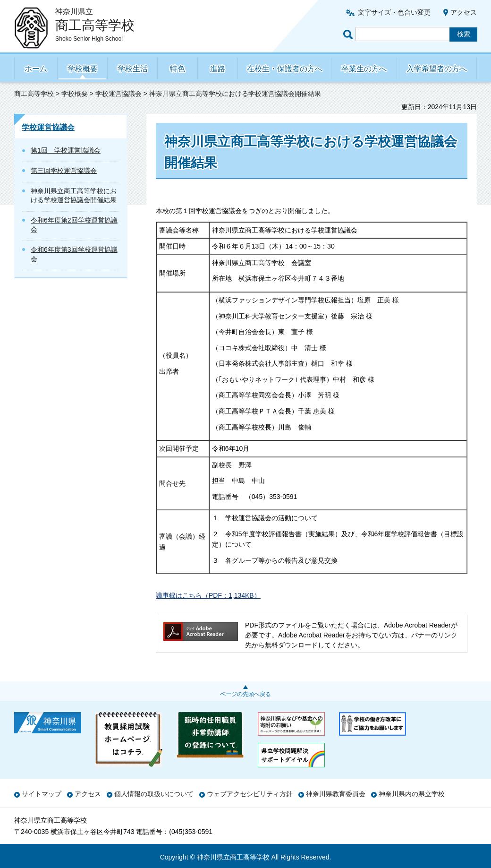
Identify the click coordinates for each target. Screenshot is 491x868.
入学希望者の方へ (437, 69)
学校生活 (133, 69)
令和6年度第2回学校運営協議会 (74, 225)
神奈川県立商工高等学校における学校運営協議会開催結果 (74, 196)
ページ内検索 (349, 34)
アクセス (464, 12)
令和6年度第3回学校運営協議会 (74, 254)
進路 (218, 69)
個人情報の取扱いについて (154, 794)
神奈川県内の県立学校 (412, 794)
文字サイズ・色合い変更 (394, 12)
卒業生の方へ (364, 69)
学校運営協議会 (119, 94)
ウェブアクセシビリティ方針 (250, 794)
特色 (178, 69)
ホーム (36, 69)
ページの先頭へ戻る (245, 694)
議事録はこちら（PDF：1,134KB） (208, 595)
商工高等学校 (34, 94)
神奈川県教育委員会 (336, 794)
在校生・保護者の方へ (285, 69)
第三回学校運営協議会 (64, 171)
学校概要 (83, 69)
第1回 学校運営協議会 (66, 150)
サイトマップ (42, 794)
